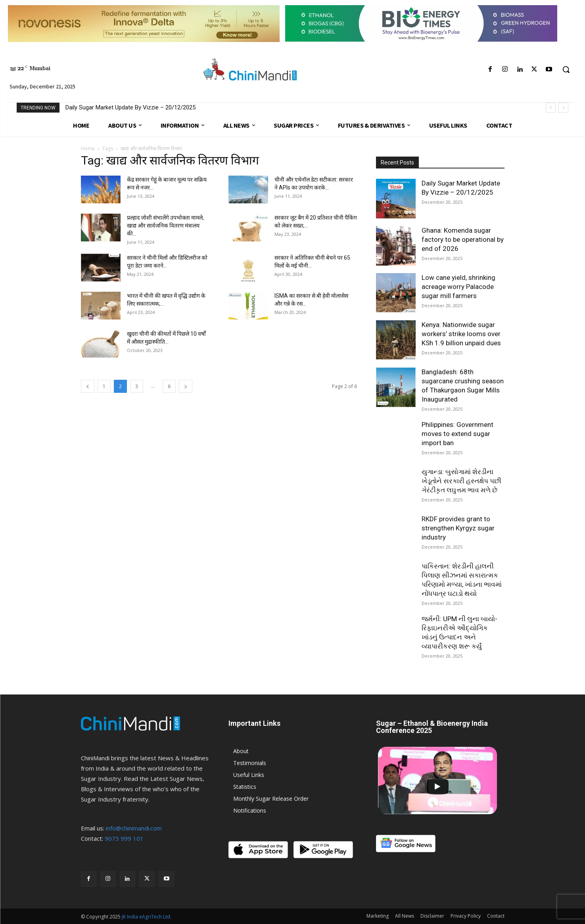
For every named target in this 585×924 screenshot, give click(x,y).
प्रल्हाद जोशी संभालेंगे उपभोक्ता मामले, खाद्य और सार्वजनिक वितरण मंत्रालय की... (165, 226)
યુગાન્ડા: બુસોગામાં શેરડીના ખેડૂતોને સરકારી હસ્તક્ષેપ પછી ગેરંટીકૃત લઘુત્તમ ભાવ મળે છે (461, 481)
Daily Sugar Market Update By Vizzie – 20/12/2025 (130, 107)
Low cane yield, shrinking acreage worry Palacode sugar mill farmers (458, 287)
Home (88, 148)
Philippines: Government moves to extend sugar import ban (457, 434)
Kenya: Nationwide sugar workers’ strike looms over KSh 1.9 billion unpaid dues (461, 334)
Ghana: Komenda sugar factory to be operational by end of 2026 (463, 239)
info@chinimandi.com (134, 828)
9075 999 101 (124, 838)
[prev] (551, 108)
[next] (563, 108)
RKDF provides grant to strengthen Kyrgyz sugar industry (458, 528)
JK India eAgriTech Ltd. (147, 917)
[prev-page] (88, 386)
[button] (566, 69)
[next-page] (186, 386)
